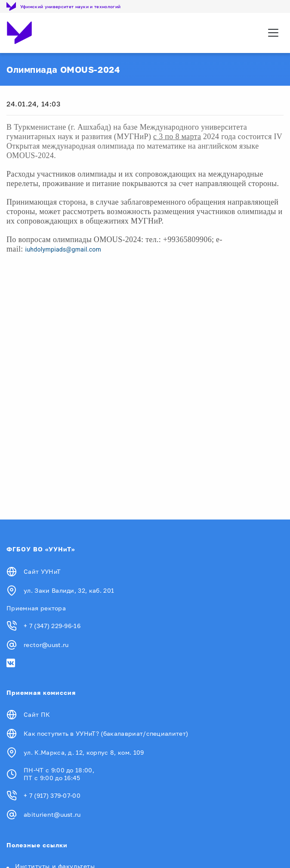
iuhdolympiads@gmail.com (63, 249)
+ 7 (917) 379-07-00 (52, 795)
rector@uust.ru (46, 645)
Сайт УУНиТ (42, 571)
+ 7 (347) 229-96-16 (52, 626)
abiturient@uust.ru (52, 814)
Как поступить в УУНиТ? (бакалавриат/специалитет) (106, 733)
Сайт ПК (37, 714)
